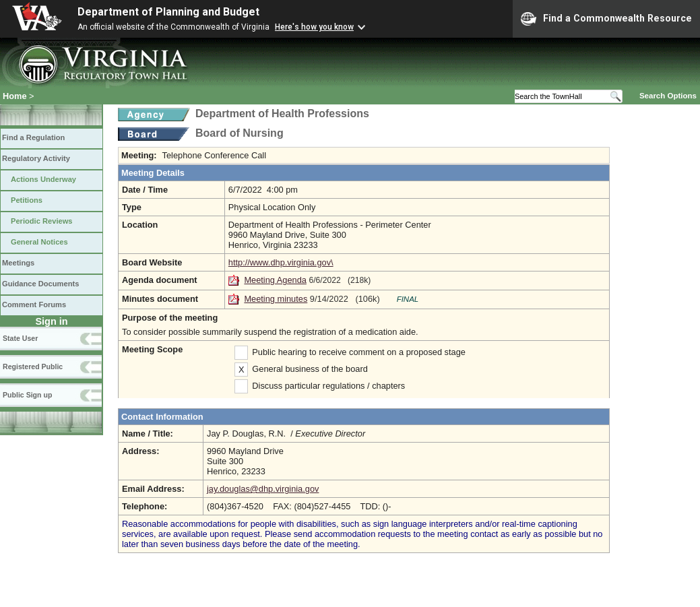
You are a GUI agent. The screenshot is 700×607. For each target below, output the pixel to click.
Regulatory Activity (36, 158)
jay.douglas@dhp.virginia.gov (263, 489)
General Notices (39, 242)
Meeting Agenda (275, 280)
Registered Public (33, 366)
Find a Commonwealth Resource (606, 19)
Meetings (18, 263)
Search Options (668, 96)
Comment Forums (34, 305)
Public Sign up (27, 395)
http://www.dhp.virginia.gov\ (281, 262)
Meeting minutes (276, 299)
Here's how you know (314, 27)
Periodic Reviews (42, 221)
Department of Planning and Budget (168, 12)
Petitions (27, 200)
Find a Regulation (33, 137)
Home (15, 96)
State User (20, 338)
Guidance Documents (40, 284)
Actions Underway (43, 179)
